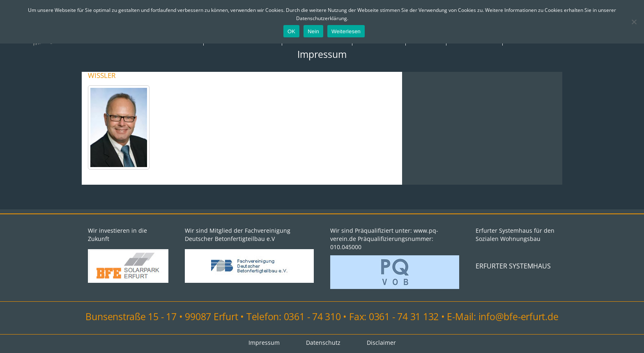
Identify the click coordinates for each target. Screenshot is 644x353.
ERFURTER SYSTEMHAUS (513, 266)
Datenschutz (323, 343)
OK (291, 31)
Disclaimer (381, 343)
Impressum (322, 54)
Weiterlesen (346, 31)
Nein (313, 31)
